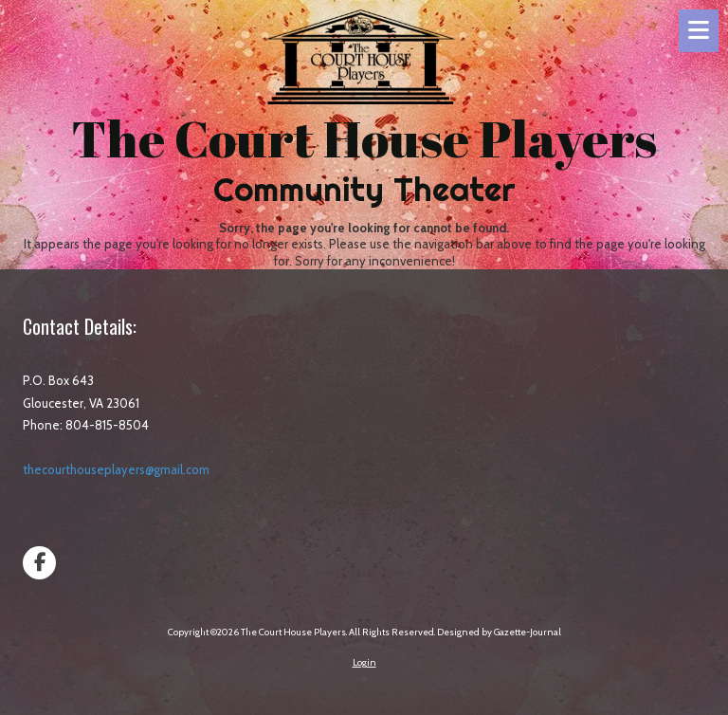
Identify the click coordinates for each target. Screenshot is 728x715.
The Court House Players (364, 138)
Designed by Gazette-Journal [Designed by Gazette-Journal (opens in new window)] (499, 632)
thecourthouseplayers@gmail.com (116, 469)
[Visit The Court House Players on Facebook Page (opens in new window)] (39, 563)
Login (364, 662)
